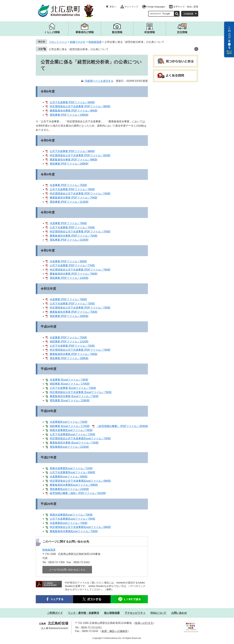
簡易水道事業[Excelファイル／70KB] (71, 515)
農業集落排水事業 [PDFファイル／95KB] (73, 111)
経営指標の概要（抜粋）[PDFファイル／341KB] (78, 493)
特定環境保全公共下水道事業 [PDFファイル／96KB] (80, 106)
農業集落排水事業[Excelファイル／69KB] (74, 485)
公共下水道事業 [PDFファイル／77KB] (72, 265)
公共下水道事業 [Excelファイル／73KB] (73, 388)
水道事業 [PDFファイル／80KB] (68, 261)
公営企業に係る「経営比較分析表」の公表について (79, 49)
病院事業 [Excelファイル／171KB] (70, 426)
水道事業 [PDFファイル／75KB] (68, 185)
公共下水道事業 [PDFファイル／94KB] (72, 102)
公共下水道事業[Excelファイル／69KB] (72, 472)
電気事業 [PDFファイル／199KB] (69, 358)
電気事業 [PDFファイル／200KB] (69, 316)
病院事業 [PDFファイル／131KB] (69, 342)
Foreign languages (156, 7)
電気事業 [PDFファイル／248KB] (69, 164)
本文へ (113, 7)
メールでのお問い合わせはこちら (67, 570)
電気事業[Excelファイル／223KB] (69, 447)
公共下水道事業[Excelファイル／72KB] (72, 434)
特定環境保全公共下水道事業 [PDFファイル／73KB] (80, 308)
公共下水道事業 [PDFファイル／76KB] (72, 189)
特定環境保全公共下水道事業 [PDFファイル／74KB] (80, 194)
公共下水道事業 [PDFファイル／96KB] (72, 151)
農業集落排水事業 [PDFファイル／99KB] (73, 160)
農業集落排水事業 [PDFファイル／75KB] (73, 198)
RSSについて (158, 613)
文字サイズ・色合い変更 (186, 7)
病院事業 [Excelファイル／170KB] (70, 384)
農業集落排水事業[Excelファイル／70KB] (74, 531)
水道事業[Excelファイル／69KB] (68, 477)
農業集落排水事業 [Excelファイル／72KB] (74, 443)
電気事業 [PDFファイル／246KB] (69, 115)
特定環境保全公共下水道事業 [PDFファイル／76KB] (80, 270)
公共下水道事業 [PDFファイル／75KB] (72, 227)
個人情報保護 (112, 613)
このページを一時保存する (229, 36)
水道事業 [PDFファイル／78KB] (68, 299)
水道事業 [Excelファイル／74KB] (69, 380)
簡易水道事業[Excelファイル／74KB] (71, 430)
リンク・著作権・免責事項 (83, 613)
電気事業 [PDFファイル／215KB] (69, 240)
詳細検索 (188, 14)
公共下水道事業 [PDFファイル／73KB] (72, 304)
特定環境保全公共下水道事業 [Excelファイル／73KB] (81, 392)
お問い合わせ (179, 613)
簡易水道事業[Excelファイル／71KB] (71, 468)
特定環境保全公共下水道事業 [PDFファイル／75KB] (80, 232)
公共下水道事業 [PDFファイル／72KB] (72, 346)
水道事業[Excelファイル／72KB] (68, 422)
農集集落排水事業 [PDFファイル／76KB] (73, 274)
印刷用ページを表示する (99, 81)
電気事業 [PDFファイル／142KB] (69, 278)
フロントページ (58, 42)
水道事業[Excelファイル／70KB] (68, 523)
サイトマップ (131, 7)
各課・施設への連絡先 (115, 631)
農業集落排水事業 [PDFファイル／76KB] (73, 354)
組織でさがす (78, 42)
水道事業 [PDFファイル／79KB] (68, 223)
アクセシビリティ (135, 613)
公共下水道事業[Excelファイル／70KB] (72, 519)
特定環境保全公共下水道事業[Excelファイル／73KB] (80, 438)
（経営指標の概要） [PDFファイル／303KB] (122, 426)
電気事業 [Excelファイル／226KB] (70, 400)
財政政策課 (95, 42)
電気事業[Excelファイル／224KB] (69, 489)
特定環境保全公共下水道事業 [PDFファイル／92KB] (80, 155)
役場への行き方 (144, 623)
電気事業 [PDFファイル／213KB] (69, 202)
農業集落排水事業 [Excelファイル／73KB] (74, 396)
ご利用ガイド (55, 613)
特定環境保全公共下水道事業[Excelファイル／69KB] (80, 481)
